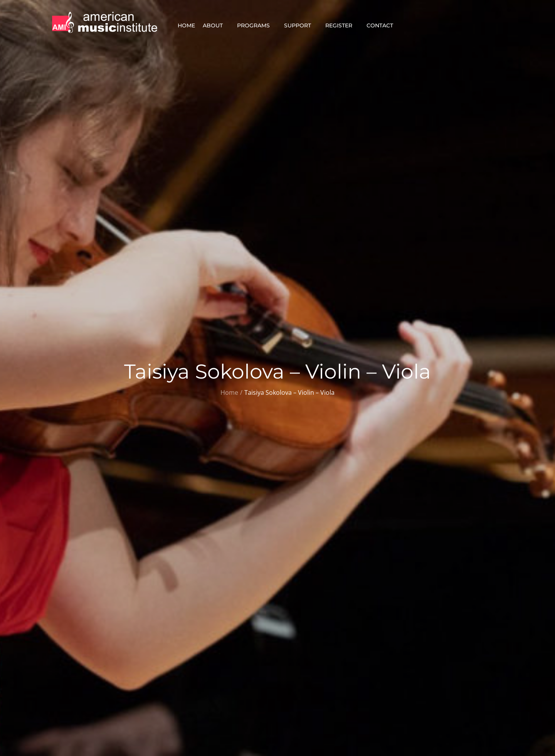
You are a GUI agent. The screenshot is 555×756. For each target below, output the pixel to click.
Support (301, 25)
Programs (257, 25)
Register (342, 25)
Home (186, 25)
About (216, 25)
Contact (383, 25)
